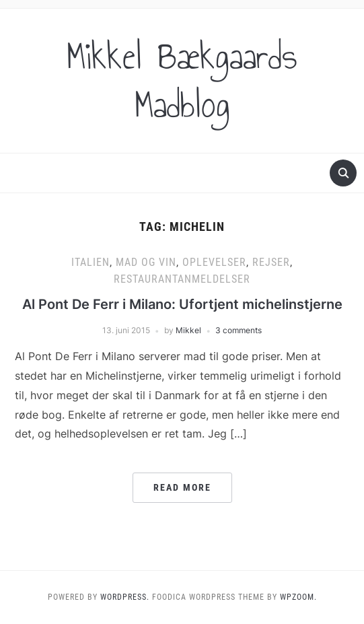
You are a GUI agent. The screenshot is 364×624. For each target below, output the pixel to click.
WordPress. (125, 597)
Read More (182, 487)
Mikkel (188, 330)
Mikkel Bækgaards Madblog (182, 81)
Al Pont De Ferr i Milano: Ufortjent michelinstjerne (182, 304)
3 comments (239, 330)
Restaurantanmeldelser (182, 279)
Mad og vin (146, 262)
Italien (90, 262)
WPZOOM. (298, 597)
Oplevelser (214, 262)
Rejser (271, 262)
